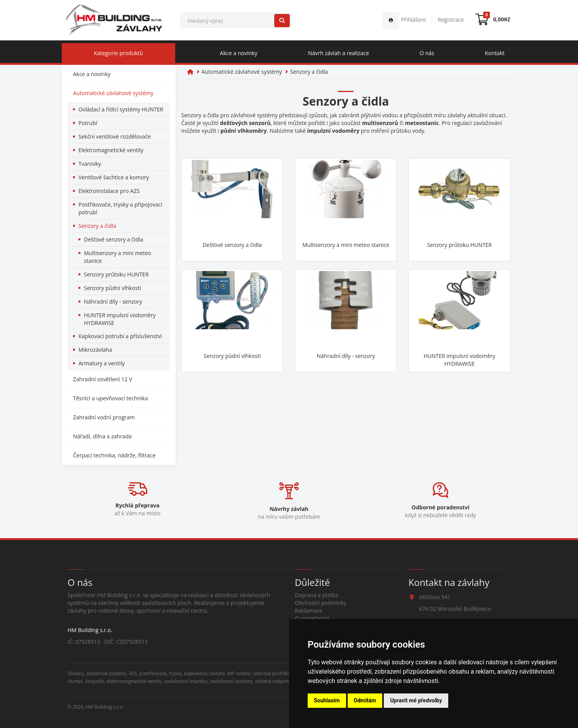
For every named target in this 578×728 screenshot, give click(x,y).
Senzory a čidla (97, 226)
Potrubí (88, 123)
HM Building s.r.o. (104, 707)
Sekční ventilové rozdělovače (115, 136)
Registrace (451, 20)
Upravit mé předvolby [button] (416, 700)
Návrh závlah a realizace (339, 53)
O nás (427, 53)
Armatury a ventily (102, 363)
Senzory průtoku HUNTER (116, 274)
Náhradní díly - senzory (113, 301)
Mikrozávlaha (95, 350)
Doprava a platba (317, 595)
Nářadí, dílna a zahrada (102, 436)
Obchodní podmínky (321, 603)
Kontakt (495, 53)
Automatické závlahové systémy (113, 93)
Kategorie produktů (118, 53)
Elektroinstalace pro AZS (109, 191)
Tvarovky (90, 164)
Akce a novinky (239, 53)
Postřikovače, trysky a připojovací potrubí (120, 208)
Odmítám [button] (365, 700)
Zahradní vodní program (104, 417)
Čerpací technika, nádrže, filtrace (114, 455)
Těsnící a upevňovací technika (111, 398)
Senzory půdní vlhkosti (112, 288)
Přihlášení (404, 20)
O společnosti (312, 618)
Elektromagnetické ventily (111, 150)
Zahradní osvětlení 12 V (103, 379)
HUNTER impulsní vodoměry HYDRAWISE (120, 319)
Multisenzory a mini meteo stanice (118, 257)
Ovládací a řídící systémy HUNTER (121, 109)
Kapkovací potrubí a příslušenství (120, 336)
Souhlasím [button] (327, 700)
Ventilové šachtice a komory (114, 177)
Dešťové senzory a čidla (114, 239)
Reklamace (308, 611)
